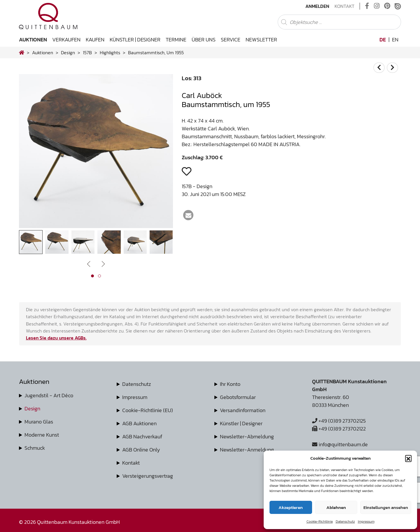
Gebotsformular (238, 397)
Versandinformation (243, 410)
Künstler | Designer (135, 40)
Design (32, 408)
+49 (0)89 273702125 (339, 421)
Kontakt (344, 6)
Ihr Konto (230, 384)
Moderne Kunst (42, 435)
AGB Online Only (141, 450)
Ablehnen (336, 507)
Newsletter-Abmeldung (247, 436)
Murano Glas (39, 422)
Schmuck (35, 448)
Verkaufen (66, 40)
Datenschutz (345, 521)
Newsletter (261, 40)
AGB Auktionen (139, 423)
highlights (110, 52)
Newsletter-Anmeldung (247, 450)
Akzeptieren (291, 507)
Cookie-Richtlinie (320, 521)
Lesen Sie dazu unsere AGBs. (56, 338)
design (68, 52)
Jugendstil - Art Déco (49, 395)
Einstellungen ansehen (386, 507)
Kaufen (95, 40)
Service (231, 40)
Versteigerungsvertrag (148, 476)
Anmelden (317, 6)
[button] (408, 458)
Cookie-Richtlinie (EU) (148, 410)
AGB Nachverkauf (142, 436)
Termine (176, 40)
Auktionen (33, 40)
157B (87, 52)
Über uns (204, 40)
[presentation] (89, 264)
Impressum (366, 521)
